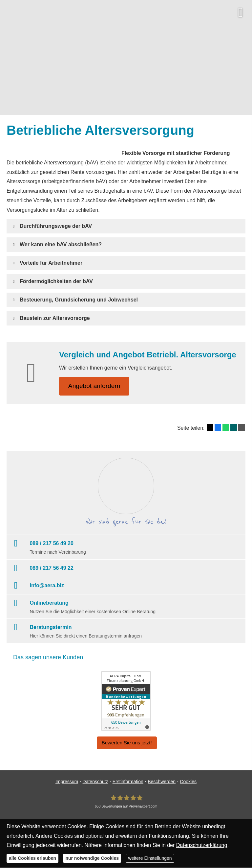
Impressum (67, 782)
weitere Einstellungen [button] (150, 858)
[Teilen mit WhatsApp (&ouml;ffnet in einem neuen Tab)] (226, 428)
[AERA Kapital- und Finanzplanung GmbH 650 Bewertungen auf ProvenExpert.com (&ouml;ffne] (126, 801)
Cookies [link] (188, 782)
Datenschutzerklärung (202, 845)
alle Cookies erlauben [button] (32, 858)
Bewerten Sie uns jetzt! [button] (127, 743)
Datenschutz (95, 782)
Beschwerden (162, 782)
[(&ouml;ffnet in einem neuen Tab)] (126, 701)
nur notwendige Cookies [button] (92, 858)
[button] (56, 226)
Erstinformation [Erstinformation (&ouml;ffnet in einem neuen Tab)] (128, 782)
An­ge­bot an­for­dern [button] (95, 386)
